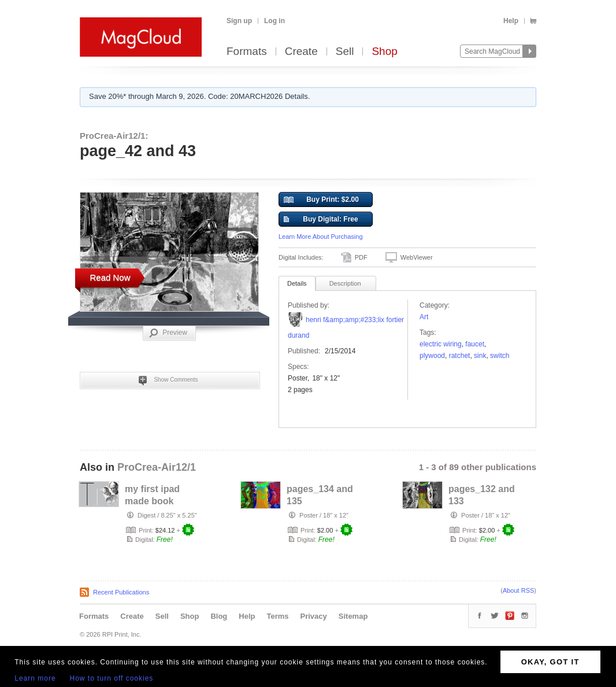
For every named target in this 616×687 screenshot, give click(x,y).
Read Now (110, 277)
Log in (274, 21)
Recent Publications (121, 592)
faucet (475, 344)
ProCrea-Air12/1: (114, 136)
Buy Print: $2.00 (321, 200)
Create (301, 52)
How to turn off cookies (112, 678)
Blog (219, 616)
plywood (432, 356)
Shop (384, 52)
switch (500, 356)
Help (511, 21)
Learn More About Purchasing (321, 237)
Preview (168, 333)
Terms (277, 616)
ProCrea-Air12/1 (157, 467)
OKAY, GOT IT (550, 662)
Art (424, 317)
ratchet (460, 356)
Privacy (314, 616)
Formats (247, 52)
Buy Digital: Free (321, 220)
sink (480, 356)
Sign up (239, 21)
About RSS (518, 590)
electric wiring (441, 344)
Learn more (35, 678)
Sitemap (353, 616)
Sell (345, 52)
